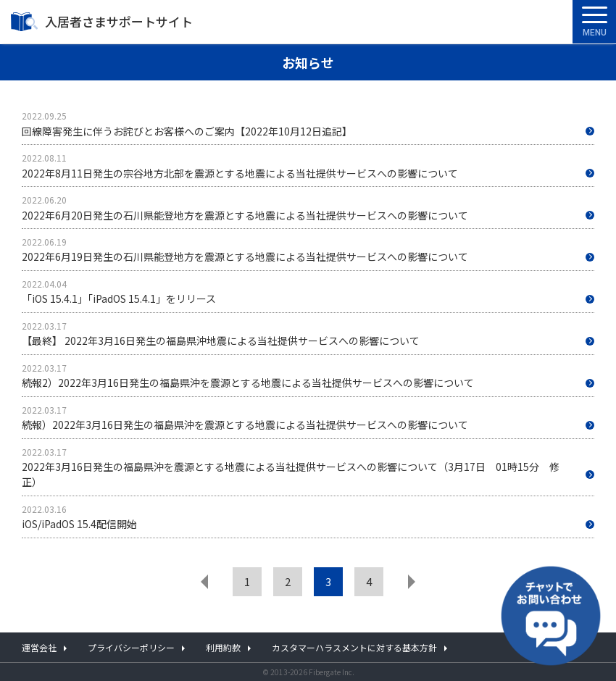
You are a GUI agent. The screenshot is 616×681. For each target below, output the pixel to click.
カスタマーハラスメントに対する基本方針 (354, 647)
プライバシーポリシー (131, 647)
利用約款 (223, 647)
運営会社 (39, 647)
